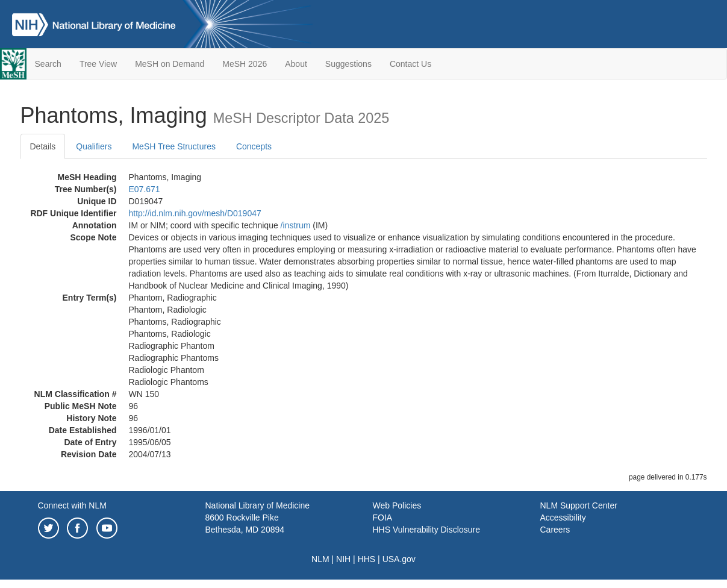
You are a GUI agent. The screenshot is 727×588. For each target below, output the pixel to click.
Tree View (98, 64)
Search (48, 64)
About (296, 64)
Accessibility (563, 518)
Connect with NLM (72, 505)
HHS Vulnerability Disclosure (426, 530)
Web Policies (397, 505)
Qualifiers (94, 146)
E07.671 (145, 189)
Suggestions (348, 64)
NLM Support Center (579, 505)
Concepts (254, 146)
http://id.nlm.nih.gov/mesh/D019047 (195, 213)
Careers (555, 530)
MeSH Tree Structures (174, 146)
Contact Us (410, 64)
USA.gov (399, 559)
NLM (320, 559)
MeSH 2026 (245, 64)
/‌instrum (296, 225)
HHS (367, 559)
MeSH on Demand (170, 64)
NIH (343, 559)
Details (43, 146)
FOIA (383, 518)
